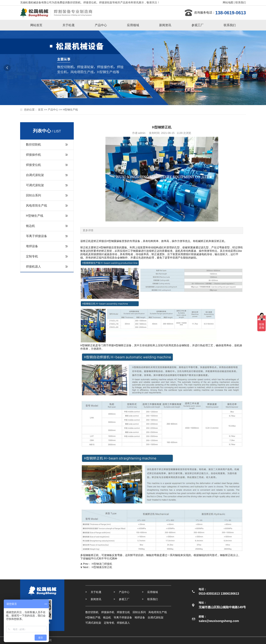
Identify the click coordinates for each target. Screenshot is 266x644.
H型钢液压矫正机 (102, 567)
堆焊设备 (32, 246)
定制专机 (32, 256)
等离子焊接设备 (36, 236)
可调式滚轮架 (35, 185)
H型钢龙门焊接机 (102, 564)
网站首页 (36, 25)
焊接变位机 (33, 165)
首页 (41, 110)
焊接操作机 (33, 155)
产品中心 (101, 25)
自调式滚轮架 (35, 175)
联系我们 (241, 2)
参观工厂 (198, 25)
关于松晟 (68, 25)
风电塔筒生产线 (36, 206)
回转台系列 (33, 195)
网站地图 (228, 2)
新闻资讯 (165, 25)
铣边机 (30, 226)
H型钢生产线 (70, 110)
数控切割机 (33, 145)
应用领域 (133, 25)
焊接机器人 (33, 267)
